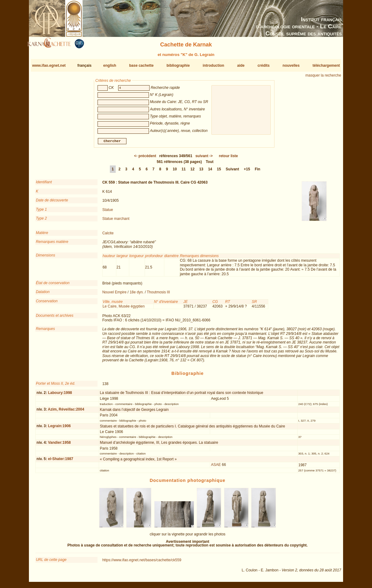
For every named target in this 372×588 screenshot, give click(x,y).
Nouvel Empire (114, 295)
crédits (264, 66)
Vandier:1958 (59, 445)
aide (241, 66)
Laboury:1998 (60, 395)
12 (192, 172)
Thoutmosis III (158, 295)
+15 (247, 172)
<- (145, 158)
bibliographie (178, 66)
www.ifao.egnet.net (49, 66)
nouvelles (291, 66)
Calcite (108, 236)
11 (184, 172)
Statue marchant (116, 221)
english (110, 66)
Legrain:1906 (59, 428)
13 (201, 172)
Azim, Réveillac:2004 (66, 412)
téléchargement (326, 66)
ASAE (216, 467)
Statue (108, 212)
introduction (214, 66)
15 (219, 172)
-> (204, 158)
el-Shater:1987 (61, 461)
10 (175, 172)
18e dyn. (137, 295)
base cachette (141, 66)
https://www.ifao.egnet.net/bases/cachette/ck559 (142, 562)
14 (210, 172)
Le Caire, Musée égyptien (124, 309)
